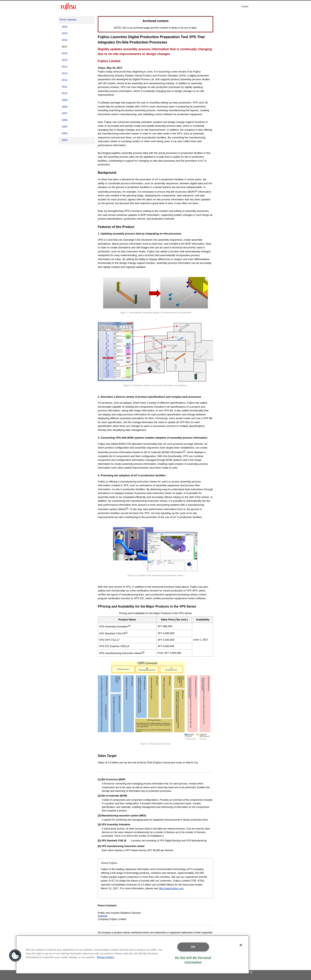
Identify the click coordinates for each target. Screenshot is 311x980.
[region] (132, 954)
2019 (65, 33)
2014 (65, 67)
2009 (65, 100)
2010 (65, 93)
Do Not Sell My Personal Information (193, 960)
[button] (15, 956)
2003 (65, 140)
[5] (99, 841)
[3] (99, 816)
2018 (65, 40)
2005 (65, 127)
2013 (65, 73)
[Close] (241, 945)
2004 (65, 133)
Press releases (68, 20)
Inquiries (103, 916)
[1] (99, 779)
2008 (65, 107)
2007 (65, 113)
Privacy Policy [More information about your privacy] (106, 957)
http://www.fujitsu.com (171, 888)
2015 (65, 60)
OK (193, 947)
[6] (99, 846)
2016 (65, 53)
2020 (65, 27)
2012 (65, 80)
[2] (99, 796)
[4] (99, 825)
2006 (65, 120)
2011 (65, 87)
